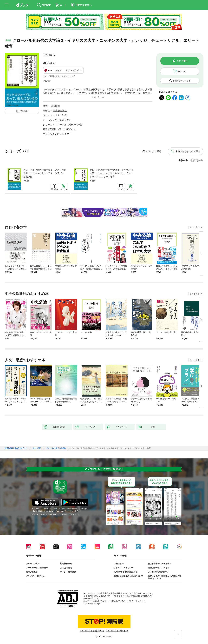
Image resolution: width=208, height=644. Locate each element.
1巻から (183, 160)
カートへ (182, 71)
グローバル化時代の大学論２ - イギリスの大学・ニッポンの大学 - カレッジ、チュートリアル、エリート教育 (111, 173)
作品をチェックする (182, 81)
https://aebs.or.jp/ (93, 604)
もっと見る (195, 227)
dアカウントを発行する (92, 631)
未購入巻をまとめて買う (188, 151)
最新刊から (197, 160)
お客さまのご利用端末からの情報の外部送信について (164, 577)
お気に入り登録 (153, 151)
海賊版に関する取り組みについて (128, 576)
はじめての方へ (33, 564)
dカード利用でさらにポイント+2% (58, 76)
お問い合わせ (32, 572)
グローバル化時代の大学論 (69, 125)
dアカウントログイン (35, 576)
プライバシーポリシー (123, 568)
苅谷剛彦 (47, 55)
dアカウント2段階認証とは (126, 572)
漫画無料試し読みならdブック (16, 448)
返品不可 (47, 81)
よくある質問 (66, 568)
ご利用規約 (119, 564)
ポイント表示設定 (68, 572)
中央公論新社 (60, 111)
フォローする (54, 55)
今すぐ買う (182, 61)
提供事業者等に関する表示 (160, 564)
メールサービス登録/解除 (37, 568)
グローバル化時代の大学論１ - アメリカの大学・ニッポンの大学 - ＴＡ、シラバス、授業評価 (45, 173)
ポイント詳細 (72, 70)
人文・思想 (61, 115)
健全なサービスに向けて (159, 568)
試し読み (24, 111)
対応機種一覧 (66, 564)
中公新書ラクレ (63, 120)
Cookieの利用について (158, 572)
